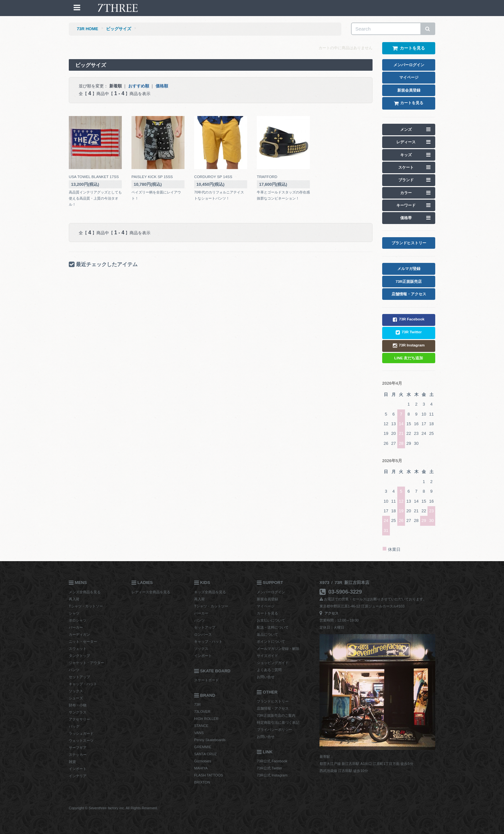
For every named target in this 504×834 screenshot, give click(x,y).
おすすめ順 (139, 86)
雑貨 (72, 762)
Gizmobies (203, 761)
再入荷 (74, 599)
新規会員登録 (267, 599)
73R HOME (87, 29)
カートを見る (267, 613)
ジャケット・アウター (86, 663)
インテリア (78, 776)
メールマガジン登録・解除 (278, 649)
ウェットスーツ (81, 740)
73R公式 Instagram (272, 775)
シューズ (76, 698)
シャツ (74, 613)
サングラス (78, 712)
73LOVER (202, 712)
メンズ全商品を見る (85, 592)
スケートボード (207, 680)
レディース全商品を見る (151, 592)
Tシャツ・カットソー (86, 606)
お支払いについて (271, 620)
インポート (78, 769)
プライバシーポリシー (274, 730)
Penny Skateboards (210, 740)
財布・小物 (78, 705)
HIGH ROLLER (206, 719)
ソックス (76, 691)
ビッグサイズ (119, 29)
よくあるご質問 (269, 670)
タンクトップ (79, 656)
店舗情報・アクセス (273, 708)
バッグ (74, 726)
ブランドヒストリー (273, 701)
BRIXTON (202, 782)
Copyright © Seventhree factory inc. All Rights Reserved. (113, 808)
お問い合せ (266, 677)
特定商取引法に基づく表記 (278, 722)
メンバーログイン (271, 592)
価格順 (162, 86)
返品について (267, 634)
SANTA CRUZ (205, 754)
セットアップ (79, 677)
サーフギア (78, 748)
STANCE (201, 726)
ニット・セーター (83, 641)
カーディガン (79, 634)
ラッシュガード (81, 733)
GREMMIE (203, 747)
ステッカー (78, 755)
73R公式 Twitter (270, 768)
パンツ (74, 670)
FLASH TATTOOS (209, 775)
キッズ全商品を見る (210, 592)
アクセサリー (79, 719)
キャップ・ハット (83, 684)
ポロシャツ (78, 620)
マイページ (266, 606)
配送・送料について (273, 627)
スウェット (78, 649)
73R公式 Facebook (272, 761)
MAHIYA (201, 768)
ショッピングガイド (273, 663)
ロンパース (203, 634)
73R (198, 704)
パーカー (76, 627)
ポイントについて (271, 641)
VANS (199, 733)
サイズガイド (267, 656)
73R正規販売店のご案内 (276, 715)
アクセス (329, 613)
